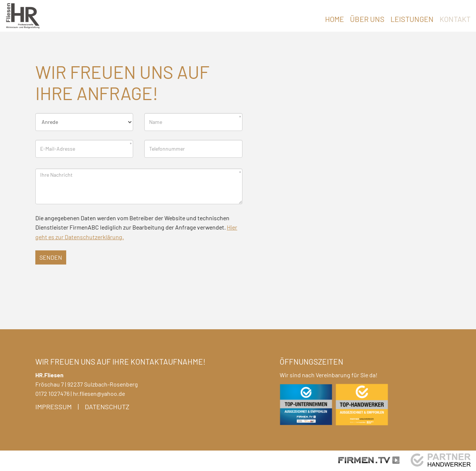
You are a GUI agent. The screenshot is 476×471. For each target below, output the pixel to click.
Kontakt (455, 19)
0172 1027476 (52, 393)
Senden (51, 257)
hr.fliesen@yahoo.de (99, 393)
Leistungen (412, 19)
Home (335, 19)
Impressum (54, 407)
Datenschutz (107, 407)
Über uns (367, 19)
